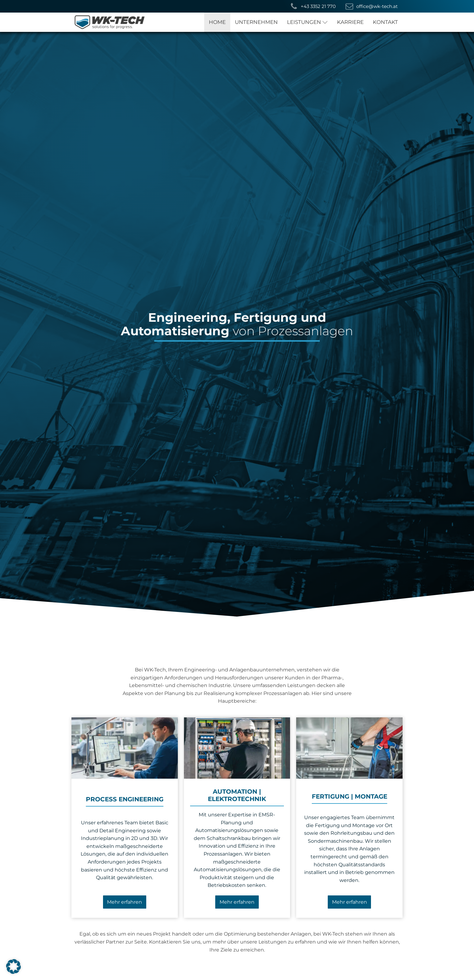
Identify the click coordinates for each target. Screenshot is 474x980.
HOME (217, 22)
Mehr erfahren (124, 902)
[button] (313, 6)
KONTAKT (385, 22)
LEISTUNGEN (307, 22)
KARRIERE (350, 22)
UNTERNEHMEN (256, 22)
